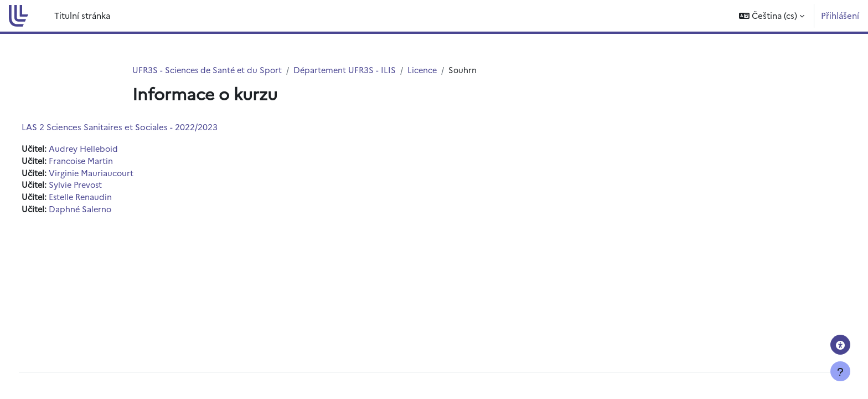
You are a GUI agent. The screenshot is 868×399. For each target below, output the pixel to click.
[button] (772, 16)
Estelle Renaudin (103, 199)
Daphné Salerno (102, 211)
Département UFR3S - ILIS (350, 70)
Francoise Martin (103, 162)
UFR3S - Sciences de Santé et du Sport (209, 70)
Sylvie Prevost (98, 186)
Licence (429, 70)
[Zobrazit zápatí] (840, 371)
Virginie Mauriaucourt (113, 174)
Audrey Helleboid (106, 149)
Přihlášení (840, 15)
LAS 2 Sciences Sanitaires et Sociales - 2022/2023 (140, 127)
